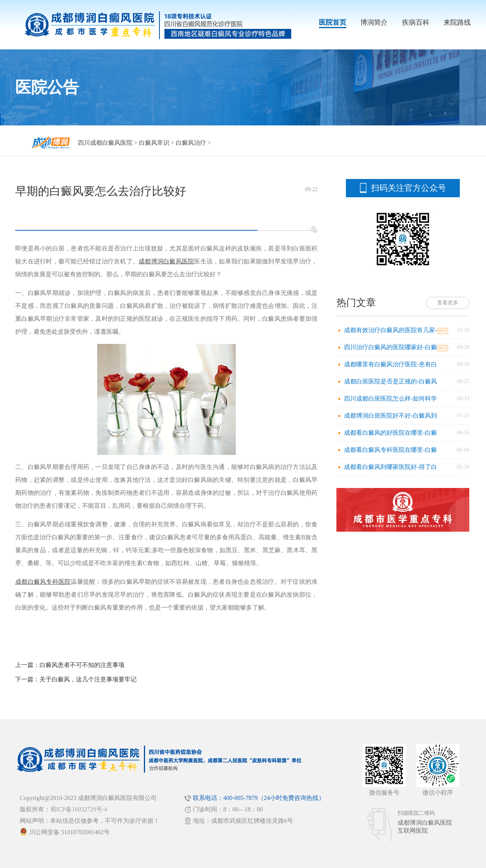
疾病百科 (416, 22)
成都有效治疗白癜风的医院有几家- (391, 330)
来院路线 (457, 22)
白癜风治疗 (191, 143)
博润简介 (374, 22)
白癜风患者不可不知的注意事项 (82, 665)
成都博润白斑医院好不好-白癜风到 (391, 416)
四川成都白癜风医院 (105, 143)
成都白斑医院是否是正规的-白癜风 (391, 381)
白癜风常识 (154, 143)
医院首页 (333, 22)
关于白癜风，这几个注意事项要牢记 (88, 679)
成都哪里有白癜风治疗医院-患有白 (391, 364)
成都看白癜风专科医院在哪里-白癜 (391, 450)
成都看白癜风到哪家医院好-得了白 (391, 467)
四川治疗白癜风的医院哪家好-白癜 (391, 347)
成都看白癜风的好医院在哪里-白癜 (391, 433)
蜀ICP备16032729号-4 (79, 809)
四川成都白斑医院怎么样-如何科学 (391, 398)
